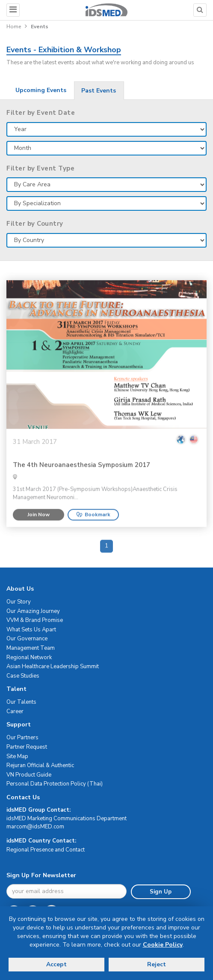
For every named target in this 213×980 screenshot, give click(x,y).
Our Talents (21, 702)
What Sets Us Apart (31, 630)
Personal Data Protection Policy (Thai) (55, 784)
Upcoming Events (41, 90)
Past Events (99, 91)
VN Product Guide (29, 775)
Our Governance (27, 639)
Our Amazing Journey (33, 611)
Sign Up (161, 892)
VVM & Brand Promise (35, 620)
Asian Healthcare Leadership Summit (53, 666)
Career (15, 711)
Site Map (17, 756)
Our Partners (22, 738)
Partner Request (27, 747)
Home (14, 27)
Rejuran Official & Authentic (40, 765)
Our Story (19, 602)
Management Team (31, 648)
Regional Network (29, 657)
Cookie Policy (163, 945)
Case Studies (23, 676)
